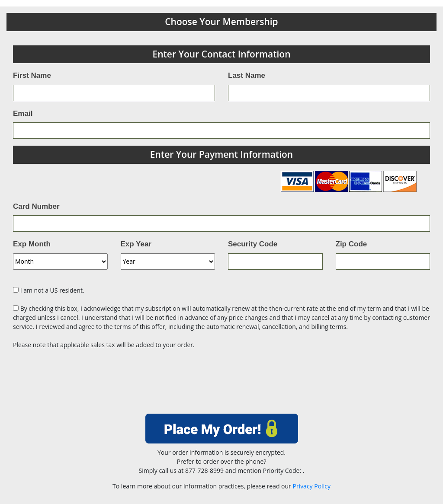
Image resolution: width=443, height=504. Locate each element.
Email (23, 113)
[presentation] (221, 384)
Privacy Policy (311, 486)
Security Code (253, 244)
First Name (32, 75)
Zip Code (352, 244)
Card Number (36, 206)
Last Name (247, 75)
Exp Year (136, 244)
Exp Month (32, 244)
